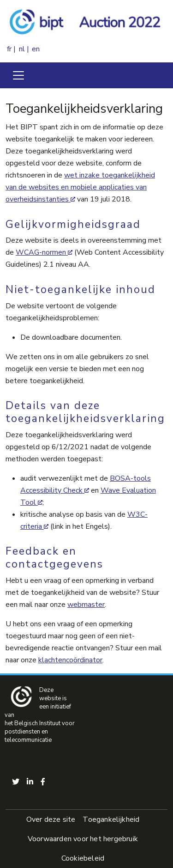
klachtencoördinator (70, 660)
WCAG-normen (41, 252)
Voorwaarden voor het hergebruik (83, 839)
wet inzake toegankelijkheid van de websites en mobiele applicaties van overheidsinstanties (80, 187)
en (36, 49)
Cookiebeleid (83, 858)
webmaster (86, 605)
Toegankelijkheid (111, 819)
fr (9, 49)
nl (22, 49)
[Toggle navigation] (18, 75)
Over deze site (51, 819)
